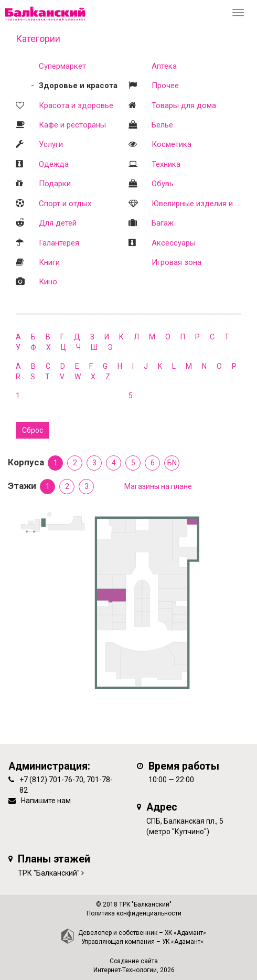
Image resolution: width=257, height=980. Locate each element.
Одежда (54, 164)
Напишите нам (46, 801)
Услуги (51, 144)
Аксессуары (174, 243)
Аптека (164, 66)
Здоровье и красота (78, 86)
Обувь (163, 184)
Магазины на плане (158, 486)
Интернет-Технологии (125, 970)
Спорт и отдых (65, 204)
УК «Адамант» (183, 942)
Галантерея (59, 243)
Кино (48, 282)
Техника (166, 164)
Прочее (165, 86)
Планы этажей (54, 859)
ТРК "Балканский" (49, 873)
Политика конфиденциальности (134, 913)
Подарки (55, 184)
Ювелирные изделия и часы (202, 204)
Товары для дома (184, 105)
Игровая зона (176, 262)
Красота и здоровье (76, 105)
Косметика (172, 144)
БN (172, 463)
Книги (49, 262)
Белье (162, 125)
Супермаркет (62, 66)
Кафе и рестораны (72, 125)
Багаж (163, 223)
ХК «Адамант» (185, 933)
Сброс (33, 430)
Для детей (58, 223)
